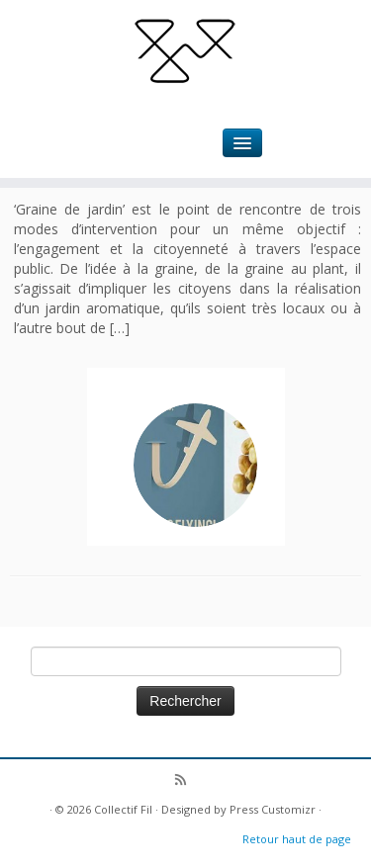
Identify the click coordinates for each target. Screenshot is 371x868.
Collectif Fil (123, 809)
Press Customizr (273, 809)
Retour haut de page (297, 839)
